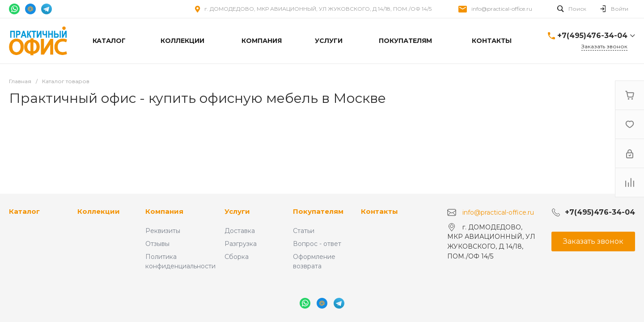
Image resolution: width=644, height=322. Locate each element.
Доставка (240, 231)
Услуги (237, 211)
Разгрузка (241, 244)
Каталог (24, 211)
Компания (164, 211)
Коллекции (99, 211)
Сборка (237, 257)
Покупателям (318, 211)
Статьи (304, 231)
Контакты (379, 211)
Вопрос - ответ (317, 244)
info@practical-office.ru (502, 9)
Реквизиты (163, 231)
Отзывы (157, 244)
